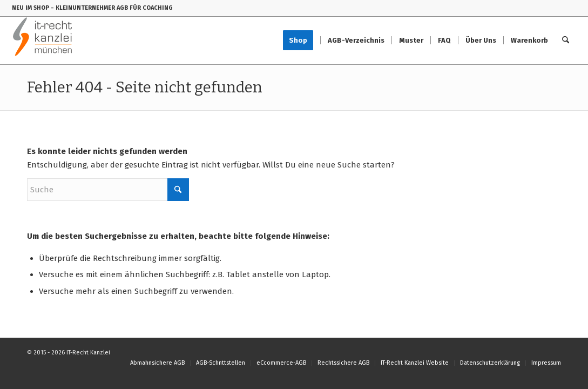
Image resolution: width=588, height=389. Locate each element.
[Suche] (566, 41)
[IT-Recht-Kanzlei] (43, 41)
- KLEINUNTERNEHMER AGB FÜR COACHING (112, 8)
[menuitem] (302, 41)
